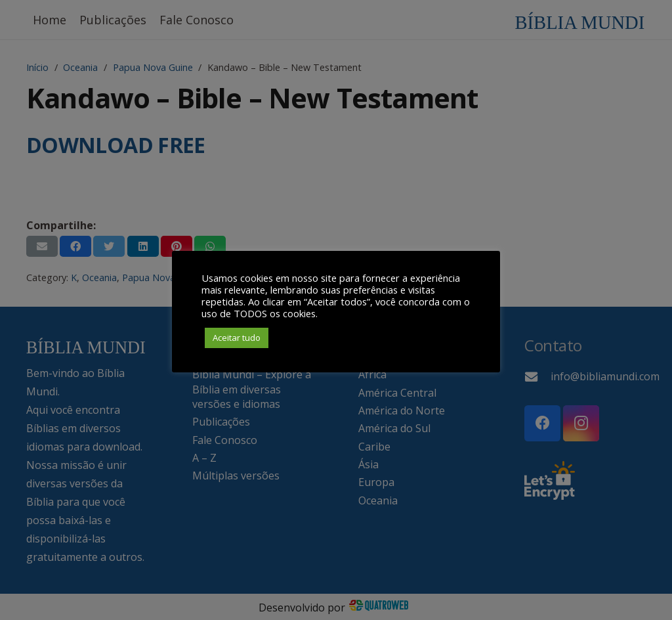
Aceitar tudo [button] (237, 338)
